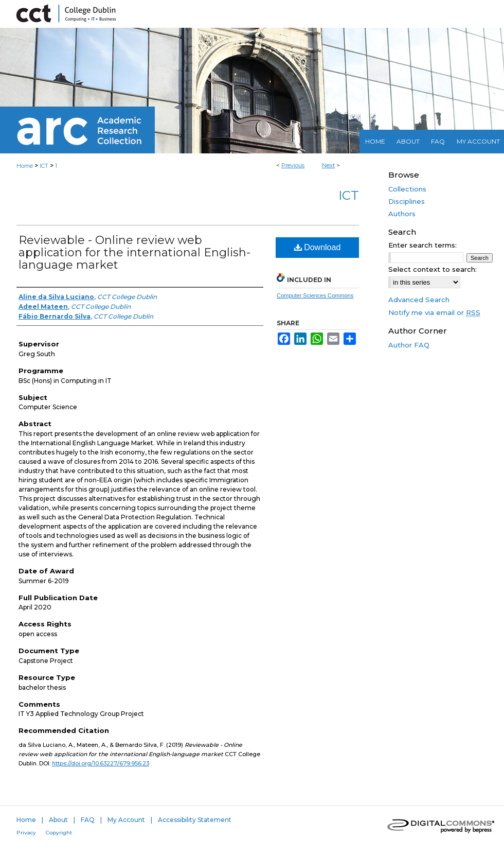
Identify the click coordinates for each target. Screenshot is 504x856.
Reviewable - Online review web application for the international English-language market (134, 252)
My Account (126, 820)
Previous (293, 165)
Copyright (59, 833)
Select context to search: (433, 269)
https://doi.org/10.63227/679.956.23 (101, 763)
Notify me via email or (434, 312)
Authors (402, 214)
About (58, 820)
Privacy (26, 833)
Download (318, 247)
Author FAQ (409, 345)
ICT (44, 166)
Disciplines (407, 201)
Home (25, 166)
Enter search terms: (422, 245)
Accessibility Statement (195, 820)
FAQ (88, 820)
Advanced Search (419, 300)
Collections (407, 189)
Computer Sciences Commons (315, 295)
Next (328, 165)
